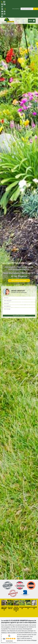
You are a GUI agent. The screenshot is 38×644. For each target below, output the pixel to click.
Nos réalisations (19, 281)
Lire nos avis (9, 641)
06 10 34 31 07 (3, 13)
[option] (19, 322)
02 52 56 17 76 (3, 5)
